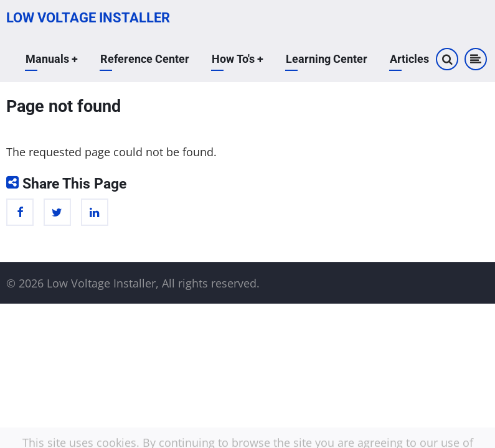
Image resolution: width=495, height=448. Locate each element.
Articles (409, 59)
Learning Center (327, 59)
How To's (238, 59)
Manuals (52, 59)
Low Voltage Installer (88, 18)
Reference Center (145, 59)
